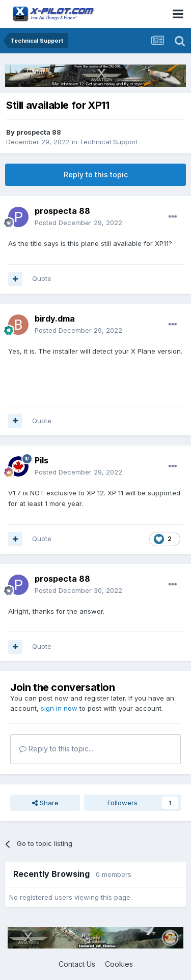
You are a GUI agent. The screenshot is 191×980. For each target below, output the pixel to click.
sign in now (59, 708)
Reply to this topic (96, 175)
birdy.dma (55, 319)
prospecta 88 (39, 132)
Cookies (119, 964)
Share (45, 803)
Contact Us (77, 964)
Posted (78, 223)
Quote (42, 278)
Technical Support (109, 142)
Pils (42, 460)
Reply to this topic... (56, 749)
